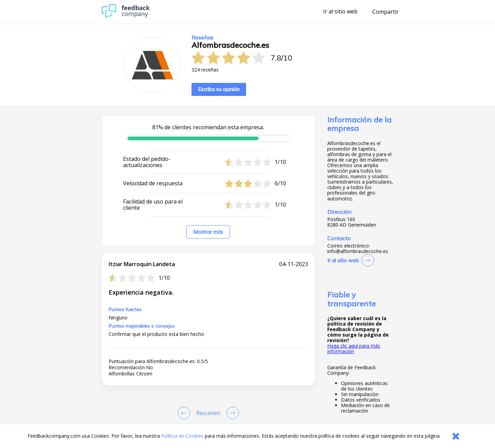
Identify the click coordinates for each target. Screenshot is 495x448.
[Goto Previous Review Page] (185, 413)
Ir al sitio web (340, 12)
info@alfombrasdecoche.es (358, 251)
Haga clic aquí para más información (354, 348)
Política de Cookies (182, 436)
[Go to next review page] (231, 413)
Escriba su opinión (219, 89)
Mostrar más (208, 232)
